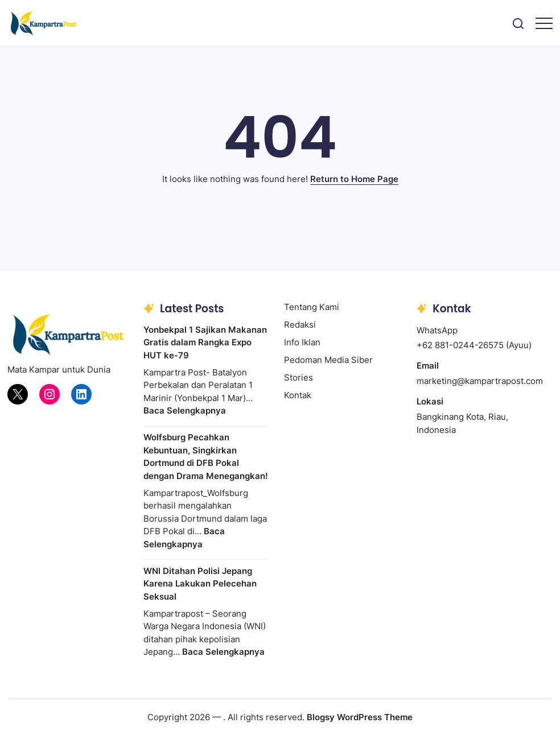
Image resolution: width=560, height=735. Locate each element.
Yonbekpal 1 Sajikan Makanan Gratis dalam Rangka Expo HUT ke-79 (205, 342)
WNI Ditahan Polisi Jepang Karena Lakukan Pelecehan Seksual (200, 584)
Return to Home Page (354, 179)
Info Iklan (302, 342)
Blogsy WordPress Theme (360, 717)
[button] (518, 23)
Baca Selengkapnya (185, 410)
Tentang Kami (312, 307)
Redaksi (300, 325)
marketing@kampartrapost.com (480, 381)
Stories (298, 377)
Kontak (298, 395)
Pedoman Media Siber (328, 360)
